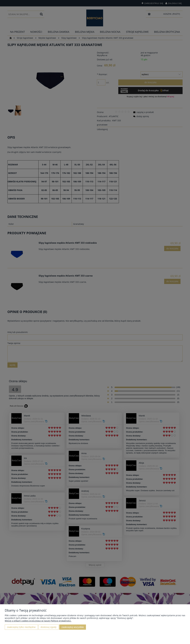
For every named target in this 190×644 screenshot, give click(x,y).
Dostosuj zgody (48, 627)
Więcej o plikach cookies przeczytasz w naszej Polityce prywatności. (38, 621)
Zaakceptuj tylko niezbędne (21, 627)
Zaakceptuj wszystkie (73, 627)
